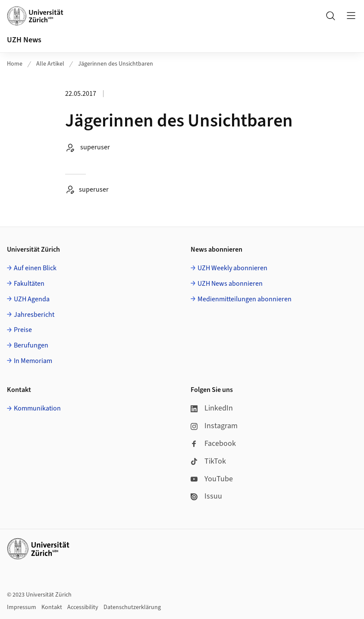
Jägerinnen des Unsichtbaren (116, 64)
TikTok (208, 461)
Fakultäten (29, 284)
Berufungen (31, 345)
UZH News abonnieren (230, 284)
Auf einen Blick (35, 268)
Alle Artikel (50, 64)
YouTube (212, 479)
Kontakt (52, 607)
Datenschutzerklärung (132, 607)
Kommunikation (37, 408)
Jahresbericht (34, 315)
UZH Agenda (32, 299)
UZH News (24, 40)
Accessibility (83, 607)
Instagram (214, 426)
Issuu (206, 496)
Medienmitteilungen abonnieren (245, 299)
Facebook (213, 444)
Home (15, 64)
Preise (23, 330)
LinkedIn (212, 408)
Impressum (22, 607)
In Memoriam (33, 361)
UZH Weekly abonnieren (232, 268)
